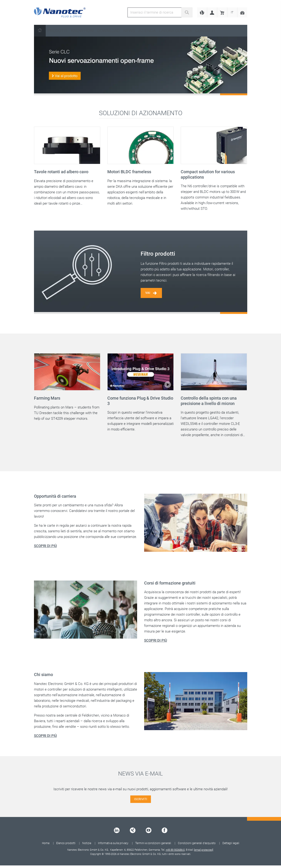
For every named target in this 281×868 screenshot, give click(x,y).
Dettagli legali (231, 846)
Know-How (82, 31)
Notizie (87, 846)
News (129, 31)
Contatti (205, 31)
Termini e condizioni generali (153, 846)
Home (46, 846)
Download (109, 31)
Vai (152, 294)
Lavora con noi (175, 31)
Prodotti (58, 31)
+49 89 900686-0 (175, 852)
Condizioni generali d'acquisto (197, 846)
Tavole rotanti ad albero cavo (61, 172)
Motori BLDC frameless (129, 172)
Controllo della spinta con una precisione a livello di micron (209, 403)
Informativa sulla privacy (113, 846)
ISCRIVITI (140, 801)
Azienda (147, 31)
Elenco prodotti (66, 846)
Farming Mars (47, 400)
